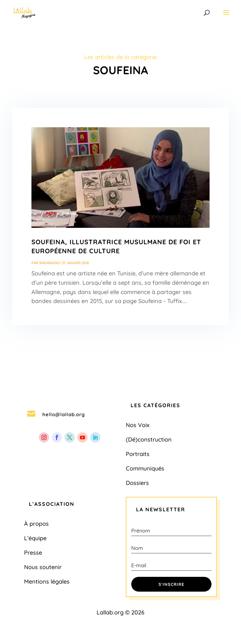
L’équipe (35, 538)
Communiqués (145, 468)
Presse (33, 553)
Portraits (138, 454)
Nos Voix (138, 425)
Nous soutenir (43, 567)
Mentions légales (47, 581)
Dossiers (137, 483)
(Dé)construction (149, 439)
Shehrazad (49, 263)
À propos (36, 524)
